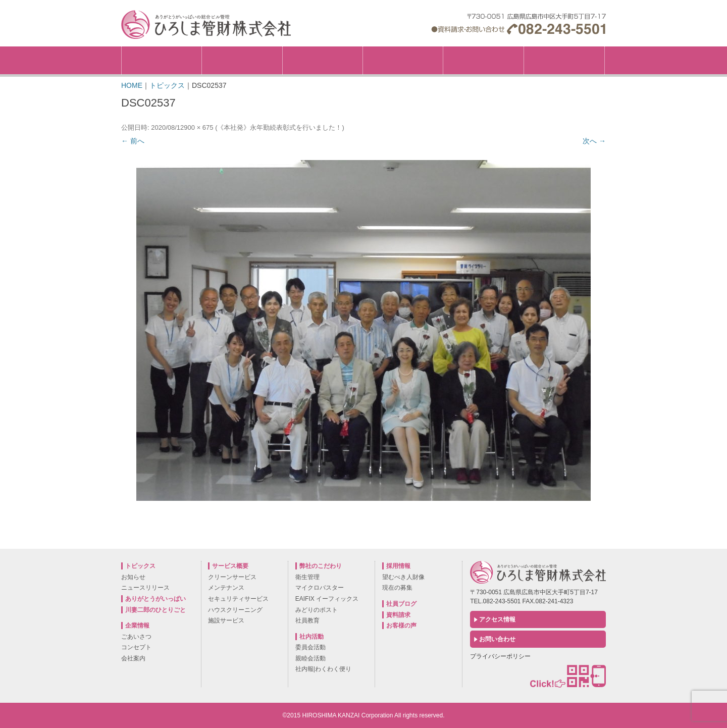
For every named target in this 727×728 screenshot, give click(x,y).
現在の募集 (397, 588)
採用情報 (605, 50)
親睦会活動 (310, 658)
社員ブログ (401, 604)
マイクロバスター (320, 588)
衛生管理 (307, 577)
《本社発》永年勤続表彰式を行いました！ (279, 127)
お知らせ (133, 577)
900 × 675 (198, 127)
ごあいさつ (136, 637)
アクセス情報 (497, 619)
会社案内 (133, 658)
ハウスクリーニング (235, 610)
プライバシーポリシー (500, 656)
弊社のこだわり (323, 60)
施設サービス (226, 620)
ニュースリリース (145, 588)
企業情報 (242, 60)
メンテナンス (226, 588)
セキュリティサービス (238, 599)
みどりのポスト (317, 610)
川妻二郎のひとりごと (155, 610)
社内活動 (483, 60)
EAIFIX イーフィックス (327, 599)
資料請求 (398, 615)
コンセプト (136, 647)
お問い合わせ (497, 639)
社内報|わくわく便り (323, 669)
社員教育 (307, 620)
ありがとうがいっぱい (155, 599)
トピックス (162, 60)
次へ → (594, 141)
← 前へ (133, 141)
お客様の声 (401, 626)
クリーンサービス (232, 577)
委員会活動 (310, 647)
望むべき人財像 (403, 577)
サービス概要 (403, 60)
